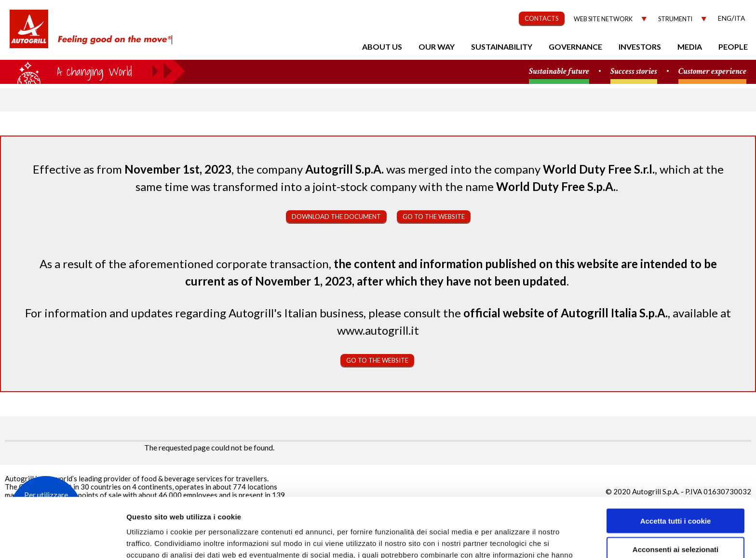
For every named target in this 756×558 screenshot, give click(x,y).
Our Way (437, 47)
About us (382, 47)
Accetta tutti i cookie (676, 462)
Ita (740, 18)
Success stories (634, 72)
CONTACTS (542, 18)
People (733, 47)
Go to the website (434, 217)
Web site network (603, 19)
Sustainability (502, 47)
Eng (725, 18)
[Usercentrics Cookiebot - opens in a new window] (62, 539)
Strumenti (675, 19)
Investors (640, 47)
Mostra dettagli (512, 539)
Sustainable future (559, 72)
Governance (575, 47)
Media (690, 47)
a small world (93, 71)
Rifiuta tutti (675, 518)
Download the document (336, 217)
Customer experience (712, 72)
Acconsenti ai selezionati (675, 490)
